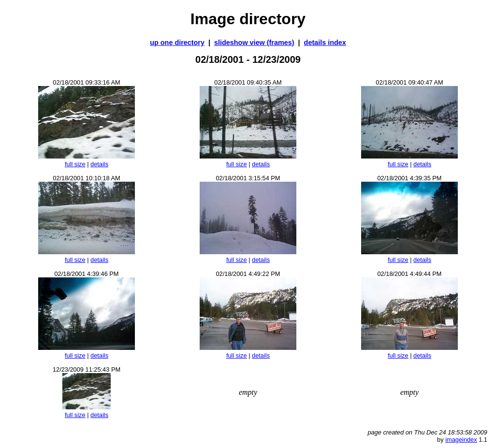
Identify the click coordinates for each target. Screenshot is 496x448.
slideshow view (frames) (254, 43)
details (99, 164)
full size (75, 164)
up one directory (177, 43)
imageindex (461, 440)
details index (325, 43)
